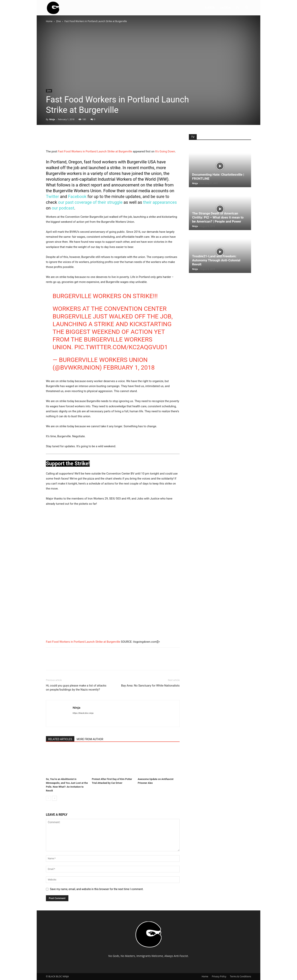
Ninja (52, 119)
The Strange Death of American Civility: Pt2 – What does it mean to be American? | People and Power (218, 217)
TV (238, 8)
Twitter (52, 197)
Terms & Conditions (241, 976)
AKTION (225, 8)
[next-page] (54, 798)
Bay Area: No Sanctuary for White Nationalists (150, 686)
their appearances (160, 202)
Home (49, 21)
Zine (58, 21)
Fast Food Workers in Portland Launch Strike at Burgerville (95, 151)
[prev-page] (48, 798)
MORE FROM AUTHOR (90, 739)
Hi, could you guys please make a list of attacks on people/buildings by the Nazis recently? (76, 688)
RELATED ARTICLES (60, 739)
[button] (246, 8)
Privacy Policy (219, 976)
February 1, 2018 (129, 367)
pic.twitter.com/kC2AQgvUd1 (121, 347)
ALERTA (210, 8)
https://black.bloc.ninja (83, 713)
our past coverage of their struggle (90, 202)
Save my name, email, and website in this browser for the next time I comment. (97, 889)
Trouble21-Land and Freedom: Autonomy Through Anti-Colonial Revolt (216, 260)
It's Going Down (165, 151)
